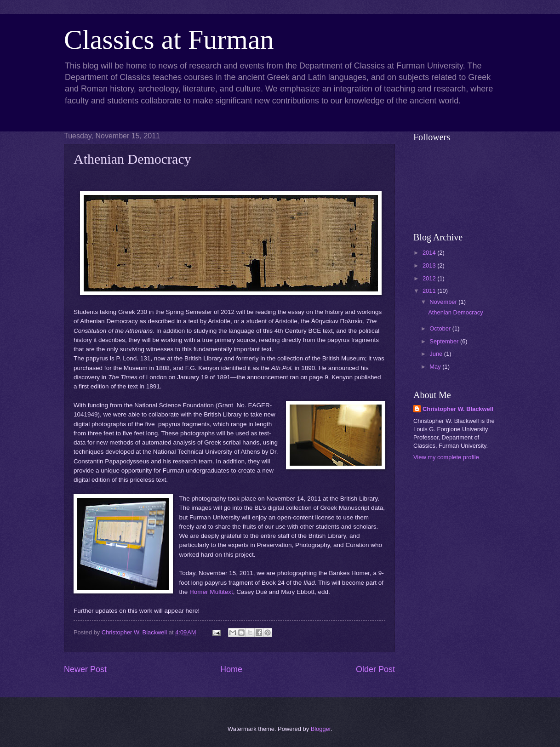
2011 (430, 291)
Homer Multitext (211, 592)
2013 (430, 265)
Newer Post (85, 669)
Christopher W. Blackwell (458, 409)
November (444, 302)
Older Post (375, 669)
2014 (430, 253)
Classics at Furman (169, 40)
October (441, 328)
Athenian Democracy (456, 312)
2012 (430, 278)
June (437, 354)
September (445, 341)
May (436, 367)
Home (231, 669)
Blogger (321, 729)
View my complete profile (446, 457)
